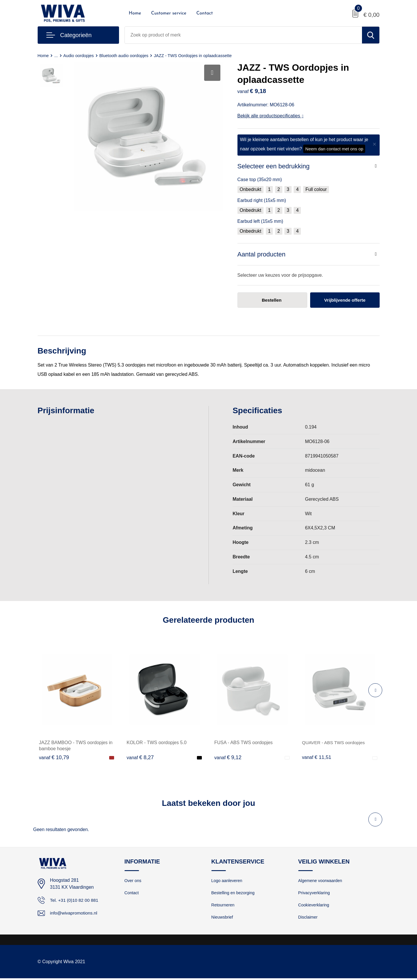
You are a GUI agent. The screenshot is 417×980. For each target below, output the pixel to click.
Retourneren (223, 906)
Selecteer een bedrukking (274, 166)
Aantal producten (261, 254)
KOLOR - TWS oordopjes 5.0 (157, 743)
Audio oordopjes (79, 55)
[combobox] (243, 35)
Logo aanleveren (228, 881)
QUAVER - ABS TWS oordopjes (335, 743)
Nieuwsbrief (223, 918)
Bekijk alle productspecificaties (270, 116)
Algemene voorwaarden (321, 881)
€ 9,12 (228, 757)
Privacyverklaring (315, 894)
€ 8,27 (140, 757)
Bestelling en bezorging (234, 894)
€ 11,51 (317, 757)
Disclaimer (308, 918)
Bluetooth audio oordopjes (126, 55)
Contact (205, 13)
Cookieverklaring (314, 906)
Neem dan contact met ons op (334, 149)
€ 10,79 (54, 757)
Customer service (169, 13)
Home (135, 13)
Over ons (133, 881)
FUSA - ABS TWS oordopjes (244, 743)
